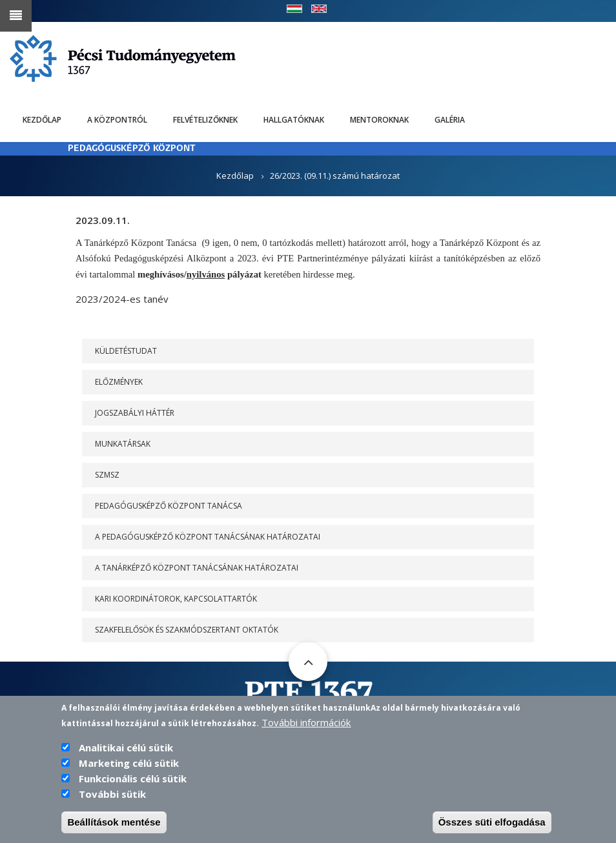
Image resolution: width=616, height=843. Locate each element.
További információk (306, 726)
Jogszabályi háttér (135, 413)
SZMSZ (107, 475)
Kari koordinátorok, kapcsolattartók (176, 599)
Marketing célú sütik (129, 766)
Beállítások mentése (114, 825)
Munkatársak (123, 444)
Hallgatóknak (294, 120)
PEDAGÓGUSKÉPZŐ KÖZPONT (132, 149)
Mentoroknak (379, 120)
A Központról (117, 120)
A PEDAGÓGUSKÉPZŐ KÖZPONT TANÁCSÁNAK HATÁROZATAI (208, 537)
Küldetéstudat (126, 351)
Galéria (450, 120)
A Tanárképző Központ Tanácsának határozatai (197, 568)
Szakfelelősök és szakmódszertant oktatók (187, 630)
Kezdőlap (42, 120)
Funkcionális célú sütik (133, 782)
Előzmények (119, 382)
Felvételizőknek (205, 120)
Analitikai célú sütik (126, 751)
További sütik (112, 797)
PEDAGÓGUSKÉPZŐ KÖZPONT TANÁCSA (169, 506)
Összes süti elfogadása (492, 825)
